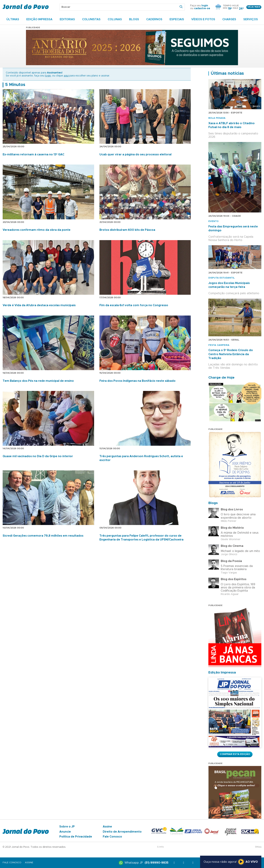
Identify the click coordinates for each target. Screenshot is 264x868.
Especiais (177, 19)
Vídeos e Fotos (203, 19)
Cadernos (154, 19)
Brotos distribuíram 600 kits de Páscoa (127, 230)
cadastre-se (202, 8)
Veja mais (254, 7)
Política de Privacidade (76, 837)
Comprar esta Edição (235, 754)
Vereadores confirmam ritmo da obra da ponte (37, 230)
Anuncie (65, 832)
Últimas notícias (227, 73)
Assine (107, 827)
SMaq (258, 847)
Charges (229, 19)
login (205, 6)
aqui (66, 76)
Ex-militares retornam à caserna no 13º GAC (33, 155)
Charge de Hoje (221, 378)
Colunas (115, 19)
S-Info (161, 847)
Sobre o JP (67, 827)
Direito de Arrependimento (122, 832)
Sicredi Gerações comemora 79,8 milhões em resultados (43, 536)
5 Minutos (15, 85)
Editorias (67, 19)
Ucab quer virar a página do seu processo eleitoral (135, 155)
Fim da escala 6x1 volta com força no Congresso (134, 305)
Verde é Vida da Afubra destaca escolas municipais (39, 305)
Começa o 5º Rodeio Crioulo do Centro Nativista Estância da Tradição (231, 354)
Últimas (13, 19)
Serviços (251, 19)
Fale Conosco (112, 837)
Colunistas (91, 19)
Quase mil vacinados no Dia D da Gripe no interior (38, 456)
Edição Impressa (39, 19)
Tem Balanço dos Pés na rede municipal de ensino (38, 381)
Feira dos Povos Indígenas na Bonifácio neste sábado (137, 381)
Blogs (134, 19)
